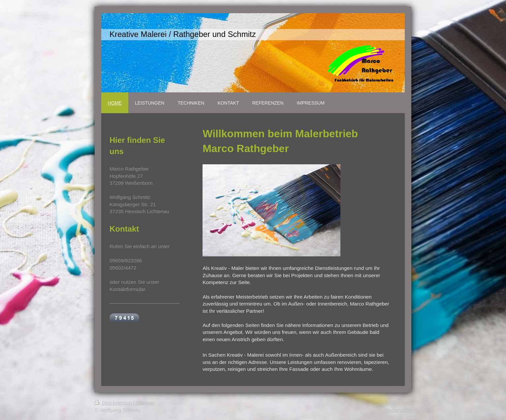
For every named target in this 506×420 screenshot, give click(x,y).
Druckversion (114, 403)
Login (405, 403)
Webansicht (398, 410)
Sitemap (145, 403)
